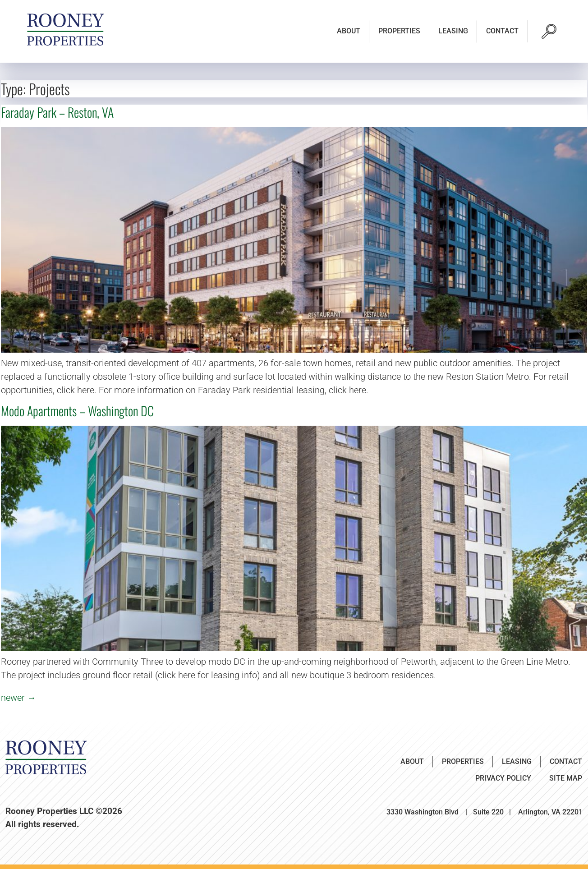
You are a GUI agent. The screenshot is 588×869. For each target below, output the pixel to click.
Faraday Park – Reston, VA (57, 112)
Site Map (566, 778)
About (349, 31)
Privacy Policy (503, 778)
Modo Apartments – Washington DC (77, 411)
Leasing (453, 31)
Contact (502, 31)
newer (18, 698)
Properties (399, 31)
